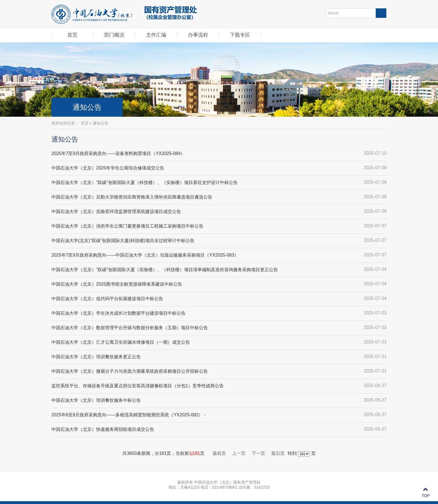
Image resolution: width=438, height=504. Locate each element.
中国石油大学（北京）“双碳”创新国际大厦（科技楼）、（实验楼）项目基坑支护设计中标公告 (145, 182)
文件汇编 (156, 35)
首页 (72, 35)
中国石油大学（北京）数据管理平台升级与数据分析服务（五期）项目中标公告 (130, 328)
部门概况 (114, 35)
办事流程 (198, 35)
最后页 (278, 453)
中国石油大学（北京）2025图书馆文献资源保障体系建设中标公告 (117, 284)
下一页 (258, 453)
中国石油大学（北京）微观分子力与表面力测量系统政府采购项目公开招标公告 (130, 371)
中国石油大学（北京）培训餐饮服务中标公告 (96, 400)
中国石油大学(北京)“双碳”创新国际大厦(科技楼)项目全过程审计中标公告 (123, 241)
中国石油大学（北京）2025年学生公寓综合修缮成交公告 (108, 168)
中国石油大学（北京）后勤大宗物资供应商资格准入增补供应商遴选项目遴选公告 (132, 197)
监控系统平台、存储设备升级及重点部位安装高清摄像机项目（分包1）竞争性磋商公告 (138, 386)
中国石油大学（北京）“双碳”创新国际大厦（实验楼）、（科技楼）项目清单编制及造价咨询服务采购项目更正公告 (165, 270)
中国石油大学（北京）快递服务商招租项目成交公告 (103, 429)
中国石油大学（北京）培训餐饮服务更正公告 (96, 357)
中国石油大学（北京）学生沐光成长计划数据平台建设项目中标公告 (118, 313)
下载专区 (240, 35)
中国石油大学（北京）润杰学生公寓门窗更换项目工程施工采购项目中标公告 (127, 226)
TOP (426, 493)
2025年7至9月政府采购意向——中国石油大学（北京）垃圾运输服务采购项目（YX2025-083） (145, 255)
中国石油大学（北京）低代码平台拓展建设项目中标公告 (107, 299)
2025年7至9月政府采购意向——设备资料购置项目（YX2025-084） (118, 153)
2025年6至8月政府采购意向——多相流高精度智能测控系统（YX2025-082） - (128, 415)
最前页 (219, 453)
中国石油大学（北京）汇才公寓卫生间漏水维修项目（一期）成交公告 (121, 342)
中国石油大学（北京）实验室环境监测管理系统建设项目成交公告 (116, 212)
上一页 (239, 453)
